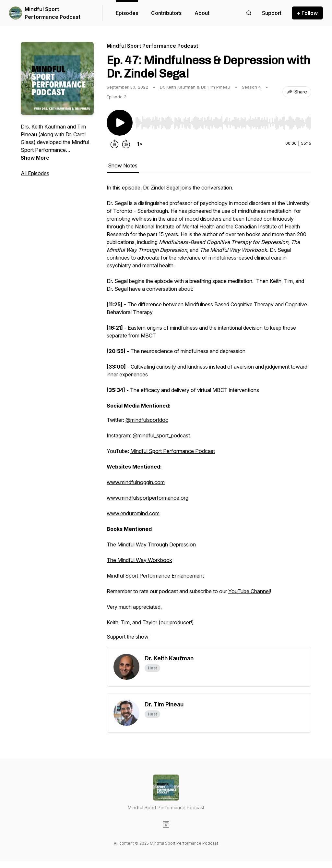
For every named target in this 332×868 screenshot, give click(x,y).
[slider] (223, 123)
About (202, 13)
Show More (35, 158)
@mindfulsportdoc (147, 420)
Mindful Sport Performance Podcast (53, 13)
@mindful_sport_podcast (161, 435)
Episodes (127, 13)
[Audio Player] (223, 121)
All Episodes (35, 173)
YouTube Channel (249, 591)
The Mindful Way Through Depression (151, 544)
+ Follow (307, 13)
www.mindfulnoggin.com (136, 482)
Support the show (128, 637)
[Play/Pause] (120, 123)
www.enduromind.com (133, 513)
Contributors (166, 13)
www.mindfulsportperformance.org (148, 498)
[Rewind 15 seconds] (114, 144)
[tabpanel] (209, 415)
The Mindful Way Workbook (139, 560)
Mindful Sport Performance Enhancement (155, 576)
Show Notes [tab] (123, 165)
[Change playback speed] (140, 144)
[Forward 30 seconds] (126, 144)
